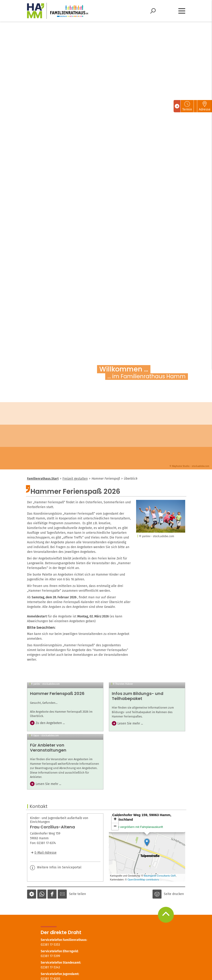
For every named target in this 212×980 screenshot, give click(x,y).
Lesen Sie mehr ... (130, 763)
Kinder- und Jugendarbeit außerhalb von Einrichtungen (59, 891)
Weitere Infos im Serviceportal (56, 939)
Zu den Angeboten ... (50, 763)
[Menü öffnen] (182, 11)
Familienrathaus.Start (43, 479)
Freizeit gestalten (75, 479)
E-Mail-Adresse (46, 924)
